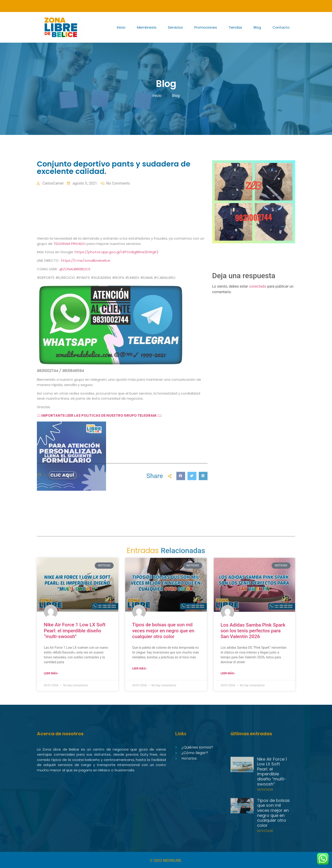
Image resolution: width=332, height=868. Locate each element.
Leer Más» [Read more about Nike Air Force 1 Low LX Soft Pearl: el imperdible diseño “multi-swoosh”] (51, 673)
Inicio (121, 27)
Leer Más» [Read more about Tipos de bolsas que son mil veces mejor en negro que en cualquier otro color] (139, 669)
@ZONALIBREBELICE (75, 428)
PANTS (74, 492)
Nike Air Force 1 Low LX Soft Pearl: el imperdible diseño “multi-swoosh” (75, 630)
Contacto (281, 27)
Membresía (147, 27)
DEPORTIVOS (55, 492)
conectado (258, 313)
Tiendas (235, 27)
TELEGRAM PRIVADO (70, 402)
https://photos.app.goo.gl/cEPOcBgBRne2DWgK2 (117, 411)
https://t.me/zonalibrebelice (86, 419)
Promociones (206, 27)
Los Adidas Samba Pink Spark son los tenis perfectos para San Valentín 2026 (253, 631)
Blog (257, 27)
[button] (181, 493)
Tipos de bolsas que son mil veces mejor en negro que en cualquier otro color (163, 630)
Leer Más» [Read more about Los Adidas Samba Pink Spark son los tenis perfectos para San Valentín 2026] (228, 673)
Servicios (175, 27)
